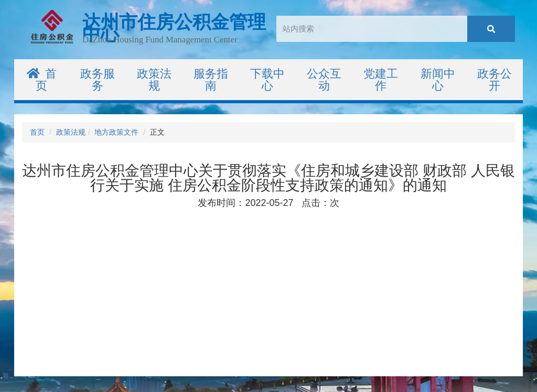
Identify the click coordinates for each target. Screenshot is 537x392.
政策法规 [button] (154, 80)
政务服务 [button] (98, 80)
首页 (42, 80)
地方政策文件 (116, 132)
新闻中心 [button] (438, 80)
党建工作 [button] (381, 80)
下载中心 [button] (267, 80)
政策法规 (71, 132)
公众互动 (324, 80)
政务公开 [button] (495, 80)
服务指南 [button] (211, 80)
